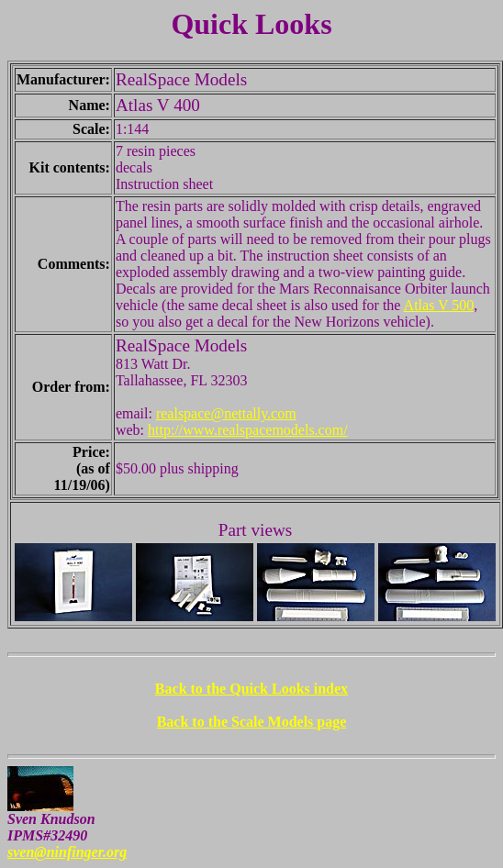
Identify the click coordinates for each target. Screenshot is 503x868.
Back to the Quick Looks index (251, 689)
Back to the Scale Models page (252, 722)
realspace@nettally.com (226, 413)
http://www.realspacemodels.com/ (248, 430)
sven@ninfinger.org (67, 852)
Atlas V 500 (439, 305)
